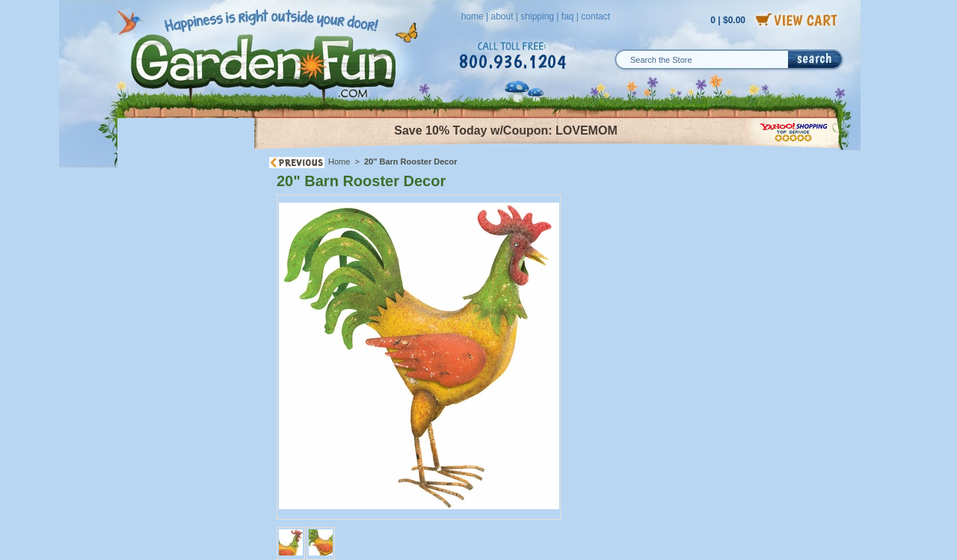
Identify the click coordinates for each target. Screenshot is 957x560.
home (473, 16)
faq (568, 16)
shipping (537, 16)
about (502, 16)
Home (339, 161)
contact (596, 16)
